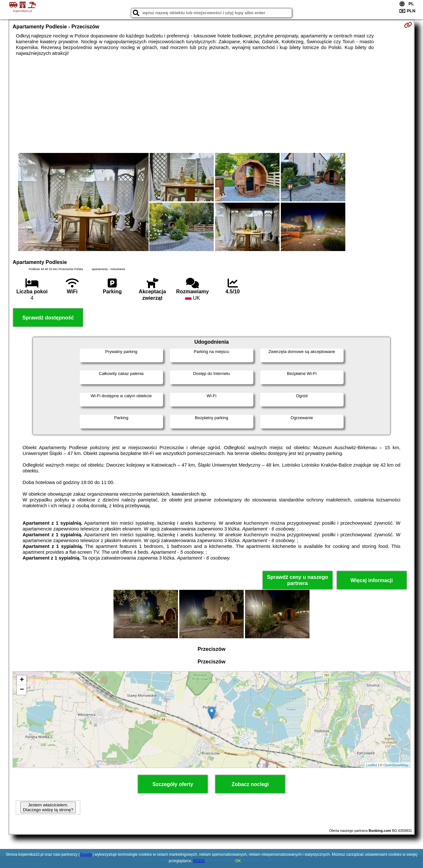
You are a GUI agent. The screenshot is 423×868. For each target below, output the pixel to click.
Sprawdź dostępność (48, 318)
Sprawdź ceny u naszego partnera (297, 580)
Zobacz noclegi (250, 784)
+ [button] (22, 680)
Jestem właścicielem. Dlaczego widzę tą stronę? (48, 807)
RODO (199, 861)
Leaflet (372, 765)
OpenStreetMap (396, 765)
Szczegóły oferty (173, 784)
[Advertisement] (211, 105)
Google (86, 854)
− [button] (22, 690)
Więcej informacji (372, 580)
